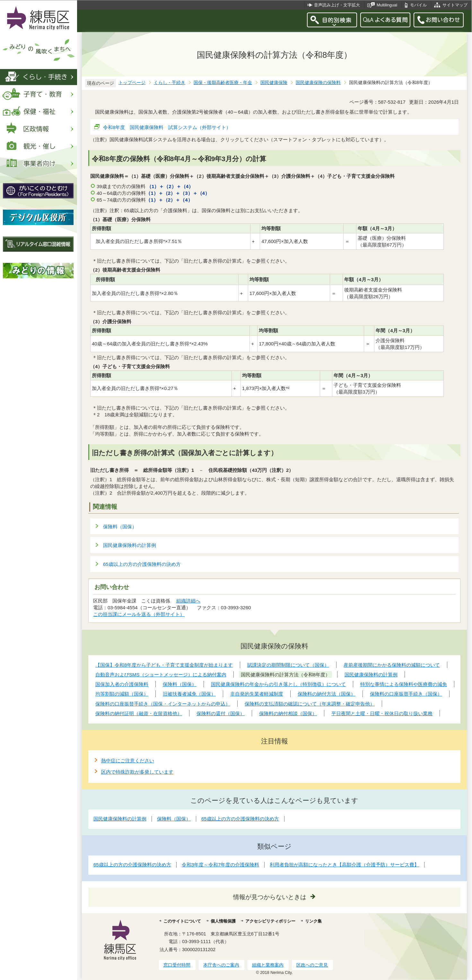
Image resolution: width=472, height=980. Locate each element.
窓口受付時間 (177, 965)
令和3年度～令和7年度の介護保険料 (221, 865)
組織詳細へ (188, 601)
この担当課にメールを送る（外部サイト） (139, 614)
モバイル (418, 5)
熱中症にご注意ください (128, 761)
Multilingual (387, 5)
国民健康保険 (274, 83)
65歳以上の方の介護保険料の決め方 (142, 564)
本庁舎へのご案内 (221, 965)
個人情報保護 (223, 921)
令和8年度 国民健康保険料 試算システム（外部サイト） (167, 127)
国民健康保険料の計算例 (130, 545)
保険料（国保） (120, 527)
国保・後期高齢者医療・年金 (223, 83)
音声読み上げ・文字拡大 (337, 5)
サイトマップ (455, 5)
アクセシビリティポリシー (270, 921)
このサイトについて (182, 921)
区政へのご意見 (312, 965)
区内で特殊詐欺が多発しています (137, 772)
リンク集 (313, 921)
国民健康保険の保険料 (318, 83)
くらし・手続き (170, 83)
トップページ (132, 83)
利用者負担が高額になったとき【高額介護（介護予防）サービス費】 (344, 865)
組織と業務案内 (268, 965)
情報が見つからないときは (270, 897)
